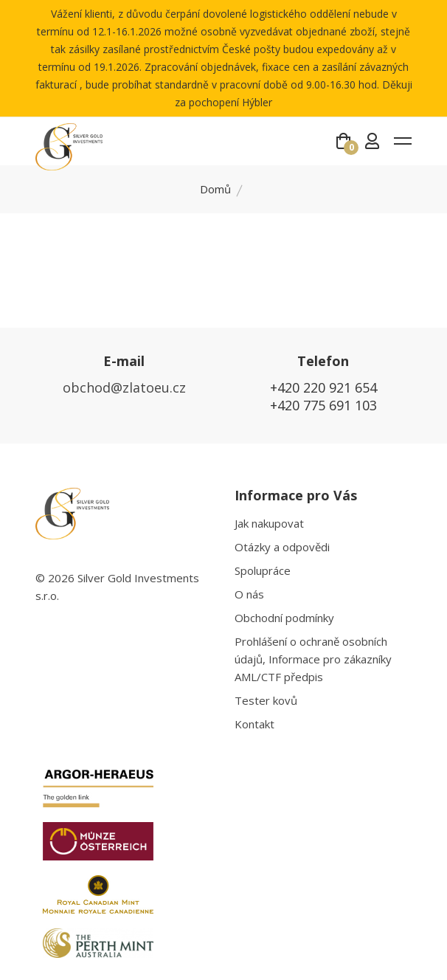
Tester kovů (266, 700)
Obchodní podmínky (284, 618)
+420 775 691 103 (323, 405)
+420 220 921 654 (323, 387)
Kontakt (254, 724)
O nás (249, 594)
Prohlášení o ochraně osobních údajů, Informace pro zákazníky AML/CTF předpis (313, 659)
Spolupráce (263, 570)
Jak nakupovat (269, 523)
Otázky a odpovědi (282, 547)
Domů (215, 189)
